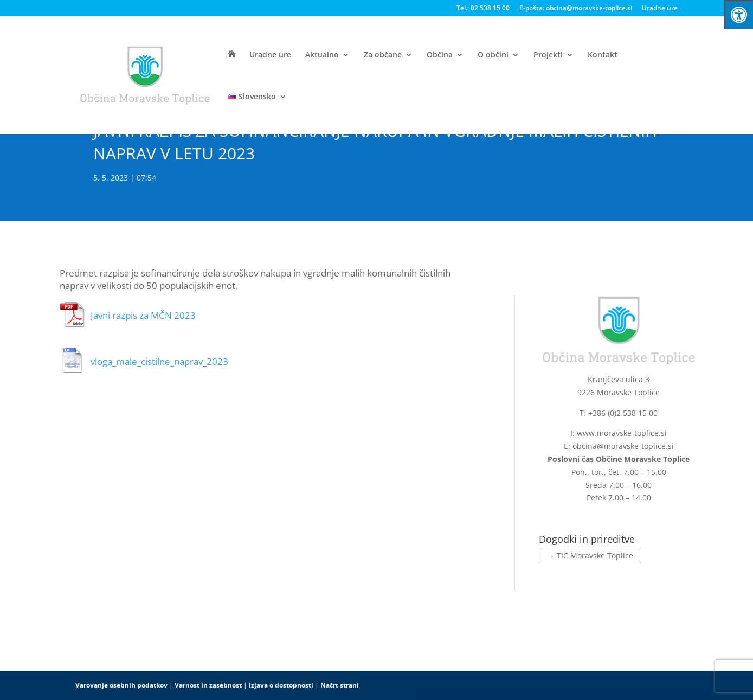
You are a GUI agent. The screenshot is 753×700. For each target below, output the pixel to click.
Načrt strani (340, 685)
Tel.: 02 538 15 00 (483, 9)
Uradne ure (660, 9)
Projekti (548, 55)
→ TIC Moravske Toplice (590, 555)
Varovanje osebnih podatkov (121, 685)
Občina (440, 55)
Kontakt (603, 55)
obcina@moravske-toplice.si (623, 446)
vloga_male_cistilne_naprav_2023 (159, 361)
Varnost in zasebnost (208, 685)
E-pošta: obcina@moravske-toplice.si (576, 9)
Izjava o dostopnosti (281, 685)
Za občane (383, 55)
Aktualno (322, 55)
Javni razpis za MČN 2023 (143, 315)
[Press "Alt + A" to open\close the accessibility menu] (739, 14)
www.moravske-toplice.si (622, 433)
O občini (493, 55)
